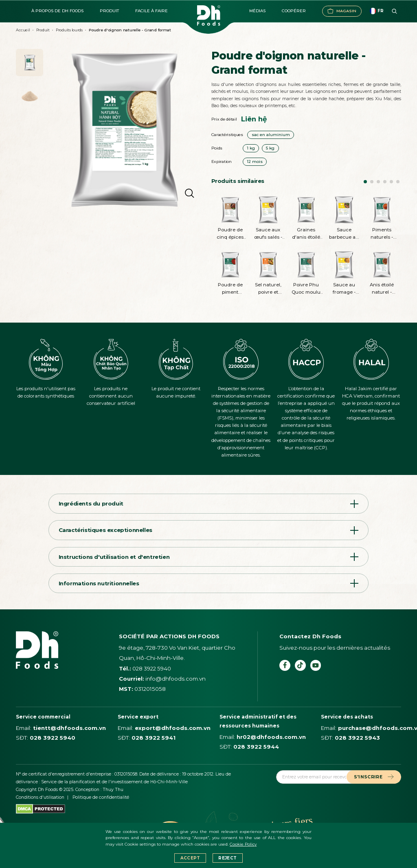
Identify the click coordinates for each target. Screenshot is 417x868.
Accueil (23, 30)
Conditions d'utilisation (40, 797)
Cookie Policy (243, 844)
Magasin (342, 11)
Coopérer (294, 11)
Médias (257, 11)
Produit (109, 11)
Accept (190, 858)
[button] (365, 182)
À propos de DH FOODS (57, 11)
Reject (227, 858)
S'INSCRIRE (374, 777)
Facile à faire (151, 11)
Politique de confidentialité (101, 797)
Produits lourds (69, 30)
